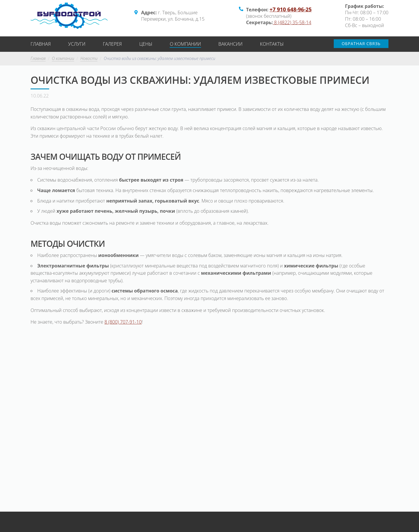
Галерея (112, 44)
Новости (89, 59)
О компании (185, 44)
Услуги (77, 44)
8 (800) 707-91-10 (123, 322)
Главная (41, 44)
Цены (146, 44)
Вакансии (231, 44)
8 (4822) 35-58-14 (292, 22)
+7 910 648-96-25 (290, 9)
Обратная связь (361, 44)
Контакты (272, 44)
